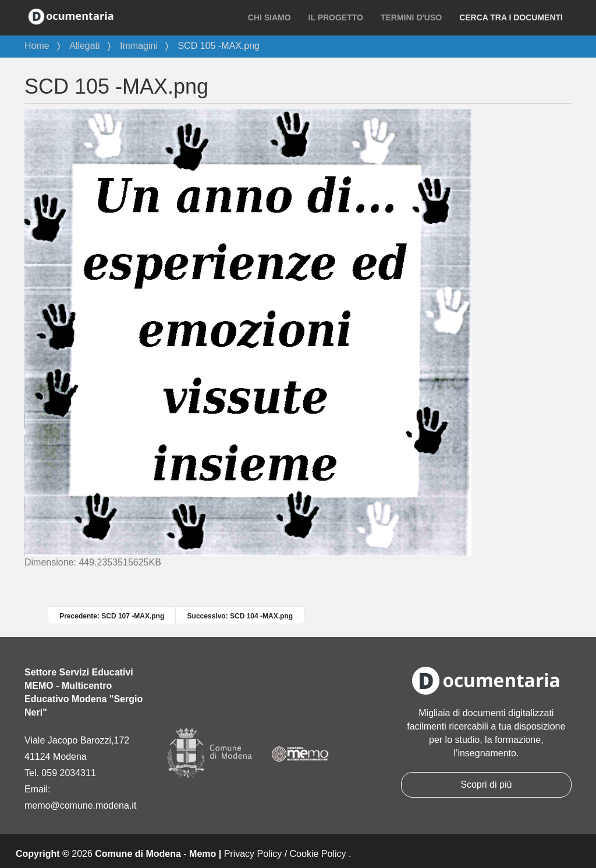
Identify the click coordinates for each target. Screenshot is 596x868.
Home (37, 46)
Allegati (84, 46)
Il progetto (336, 17)
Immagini (139, 46)
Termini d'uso (411, 17)
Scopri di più (486, 785)
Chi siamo (269, 17)
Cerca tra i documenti (511, 17)
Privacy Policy (253, 854)
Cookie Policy (318, 854)
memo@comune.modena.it (80, 805)
